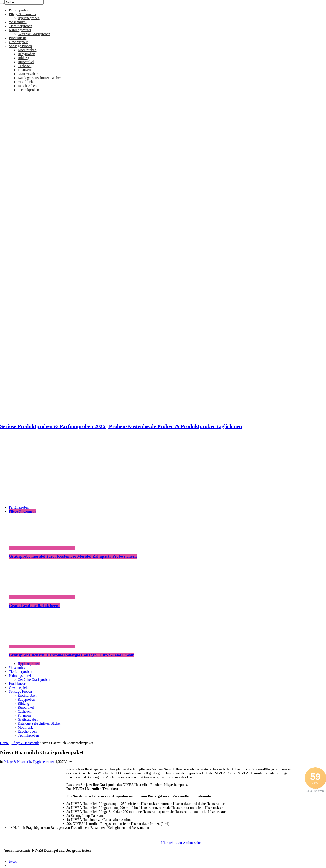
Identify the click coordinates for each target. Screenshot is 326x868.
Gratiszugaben (28, 74)
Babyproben (26, 54)
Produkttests (18, 38)
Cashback (25, 66)
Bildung (23, 58)
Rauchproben (27, 86)
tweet (13, 861)
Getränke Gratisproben (34, 34)
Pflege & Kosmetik (23, 14)
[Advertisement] (163, 471)
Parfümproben (19, 10)
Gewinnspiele (19, 42)
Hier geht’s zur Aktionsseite (181, 843)
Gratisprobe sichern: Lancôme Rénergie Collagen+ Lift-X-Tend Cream (72, 655)
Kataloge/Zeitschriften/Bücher (39, 78)
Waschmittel (18, 22)
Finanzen (24, 70)
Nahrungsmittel (20, 30)
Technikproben (28, 90)
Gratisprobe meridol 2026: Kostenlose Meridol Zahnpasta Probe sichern (73, 556)
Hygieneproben (29, 18)
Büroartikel (26, 62)
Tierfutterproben (20, 26)
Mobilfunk (25, 82)
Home (4, 743)
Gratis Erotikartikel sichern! (34, 606)
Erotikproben (27, 50)
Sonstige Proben (20, 46)
